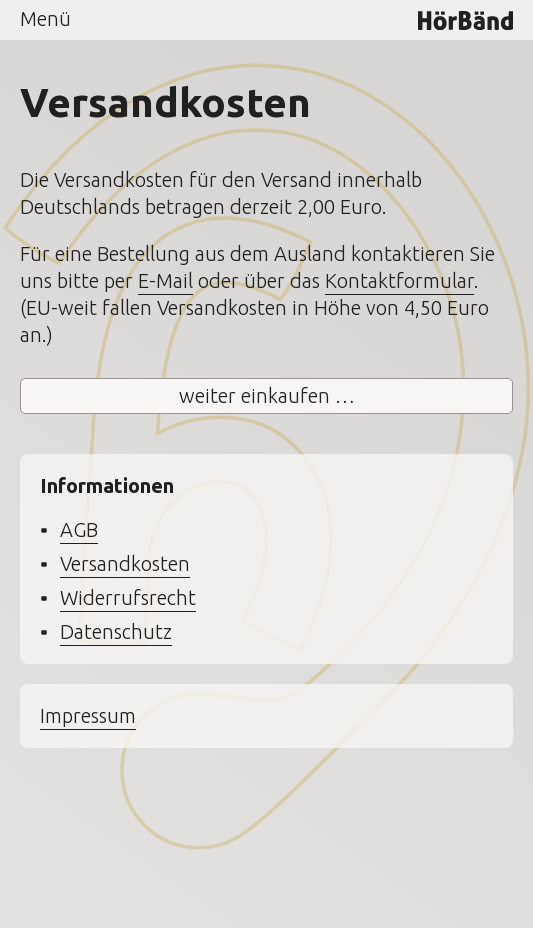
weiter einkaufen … (267, 395)
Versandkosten (125, 563)
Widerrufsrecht (128, 597)
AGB (79, 529)
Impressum (88, 715)
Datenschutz (116, 631)
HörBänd (465, 20)
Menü (45, 18)
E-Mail (165, 280)
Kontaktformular (399, 280)
